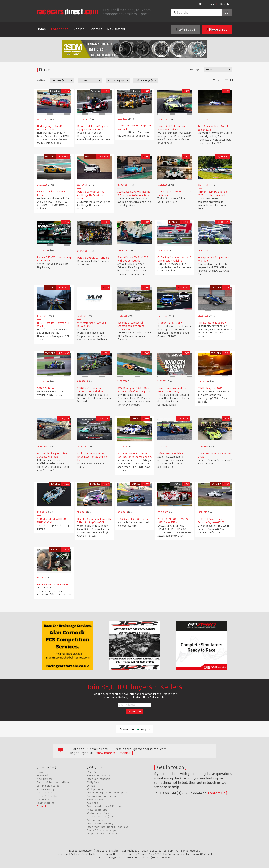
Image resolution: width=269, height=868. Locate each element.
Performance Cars (98, 813)
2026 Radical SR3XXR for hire (134, 519)
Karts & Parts (95, 799)
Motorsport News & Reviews (105, 806)
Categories (60, 29)
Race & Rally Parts (99, 775)
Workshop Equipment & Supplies (107, 793)
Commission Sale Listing (102, 796)
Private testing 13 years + (212, 323)
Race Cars (93, 772)
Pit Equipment (96, 789)
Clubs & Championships (102, 830)
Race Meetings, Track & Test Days (108, 827)
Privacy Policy (46, 789)
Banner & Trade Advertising (53, 782)
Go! (227, 13)
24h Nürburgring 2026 (210, 388)
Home (41, 29)
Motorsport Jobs (97, 810)
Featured (42, 775)
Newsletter (116, 29)
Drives (91, 786)
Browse (41, 772)
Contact (96, 29)
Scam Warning (46, 803)
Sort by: (194, 70)
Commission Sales (48, 786)
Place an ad (217, 29)
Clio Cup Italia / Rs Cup (170, 323)
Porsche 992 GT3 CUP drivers (93, 258)
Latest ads (185, 29)
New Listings (45, 779)
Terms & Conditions (49, 796)
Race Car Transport (99, 779)
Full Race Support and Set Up (53, 584)
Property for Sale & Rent (102, 834)
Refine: (41, 81)
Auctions (92, 803)
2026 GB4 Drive (46, 388)
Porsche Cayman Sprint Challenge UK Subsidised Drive (91, 195)
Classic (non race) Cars (101, 817)
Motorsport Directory (100, 823)
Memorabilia (95, 820)
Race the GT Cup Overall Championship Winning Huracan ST (131, 326)
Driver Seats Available (170, 454)
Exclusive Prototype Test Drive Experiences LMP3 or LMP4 (92, 457)
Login (212, 4)
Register (226, 4)
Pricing (79, 29)
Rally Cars (93, 782)
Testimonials (45, 793)
